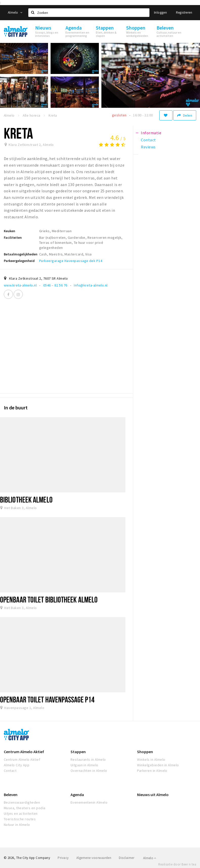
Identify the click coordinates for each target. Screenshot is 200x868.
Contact (10, 771)
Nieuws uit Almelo (153, 795)
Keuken (9, 231)
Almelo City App (17, 765)
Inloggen (160, 12)
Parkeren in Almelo (152, 771)
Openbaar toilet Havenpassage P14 (47, 699)
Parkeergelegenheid (19, 261)
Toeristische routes (20, 819)
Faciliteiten (13, 238)
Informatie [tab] (151, 133)
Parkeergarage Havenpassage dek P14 (71, 261)
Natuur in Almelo (17, 825)
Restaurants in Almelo (88, 759)
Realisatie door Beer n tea (177, 864)
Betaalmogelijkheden (21, 254)
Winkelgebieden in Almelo (158, 765)
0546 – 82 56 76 (55, 285)
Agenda (77, 795)
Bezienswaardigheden (22, 802)
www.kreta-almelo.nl (20, 285)
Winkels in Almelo (151, 759)
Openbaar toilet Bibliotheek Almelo (49, 599)
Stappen (78, 752)
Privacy (63, 858)
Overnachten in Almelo (89, 771)
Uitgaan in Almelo (84, 765)
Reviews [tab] (148, 147)
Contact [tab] (148, 140)
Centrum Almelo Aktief (24, 752)
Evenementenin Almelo (89, 802)
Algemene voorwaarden (94, 858)
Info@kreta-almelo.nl (91, 285)
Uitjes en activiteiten (21, 813)
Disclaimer (127, 858)
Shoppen (145, 752)
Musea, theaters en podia (25, 808)
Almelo (15, 12)
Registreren (184, 12)
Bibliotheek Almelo (26, 499)
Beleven (11, 795)
